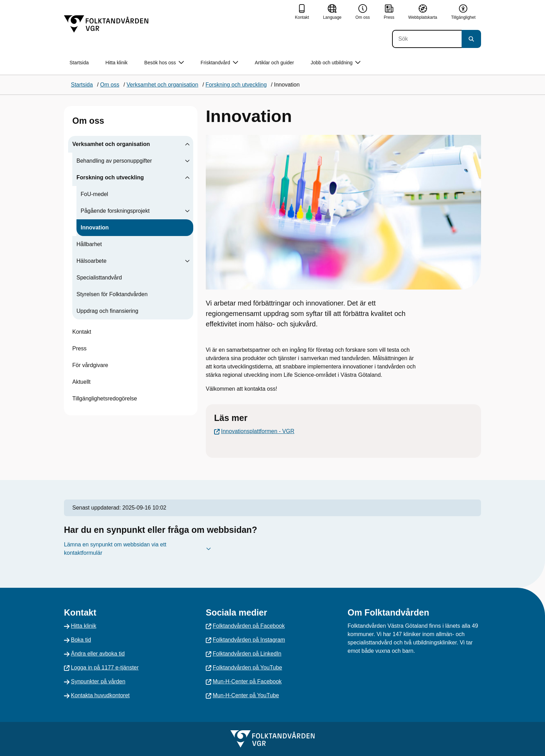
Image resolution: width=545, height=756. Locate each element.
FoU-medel (94, 194)
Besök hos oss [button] (164, 63)
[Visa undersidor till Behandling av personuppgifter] (187, 161)
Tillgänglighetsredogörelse (105, 399)
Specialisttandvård (99, 278)
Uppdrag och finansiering (107, 311)
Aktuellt (81, 382)
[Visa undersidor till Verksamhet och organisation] (187, 144)
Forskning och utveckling (110, 177)
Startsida (79, 63)
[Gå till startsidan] (106, 24)
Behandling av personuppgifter (114, 161)
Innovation (95, 227)
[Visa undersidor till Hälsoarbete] (187, 261)
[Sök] (427, 39)
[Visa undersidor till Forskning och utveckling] (187, 178)
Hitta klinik (116, 63)
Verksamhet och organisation (111, 144)
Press (79, 348)
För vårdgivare (90, 365)
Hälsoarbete (91, 261)
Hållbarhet (89, 244)
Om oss (88, 121)
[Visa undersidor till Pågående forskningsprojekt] (187, 211)
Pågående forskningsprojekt (115, 211)
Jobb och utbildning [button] (336, 63)
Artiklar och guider (274, 63)
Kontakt (82, 332)
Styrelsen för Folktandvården (112, 294)
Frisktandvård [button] (219, 63)
